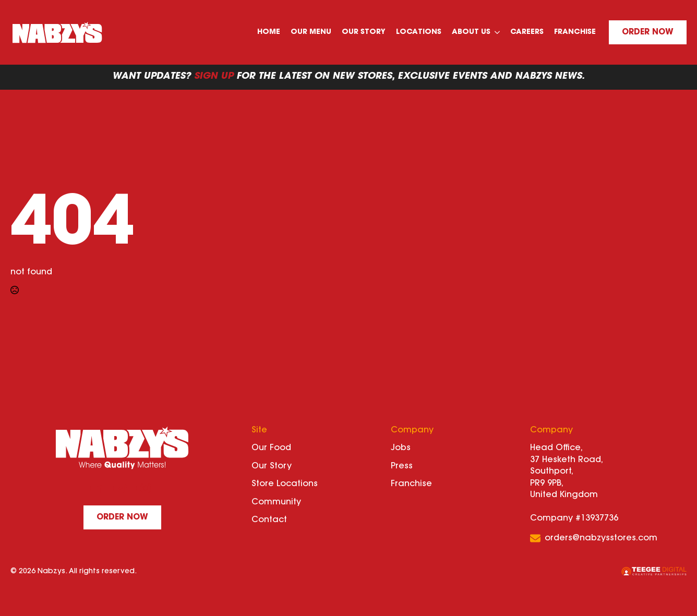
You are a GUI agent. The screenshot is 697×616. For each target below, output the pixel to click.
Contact (269, 520)
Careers (527, 32)
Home (269, 32)
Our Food (271, 448)
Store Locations (285, 484)
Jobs (401, 448)
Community (276, 502)
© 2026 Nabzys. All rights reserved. (74, 572)
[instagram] (146, 488)
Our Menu (311, 32)
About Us (471, 32)
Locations (419, 32)
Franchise (575, 32)
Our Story (364, 32)
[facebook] (100, 488)
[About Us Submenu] (498, 32)
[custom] (123, 488)
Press (402, 466)
